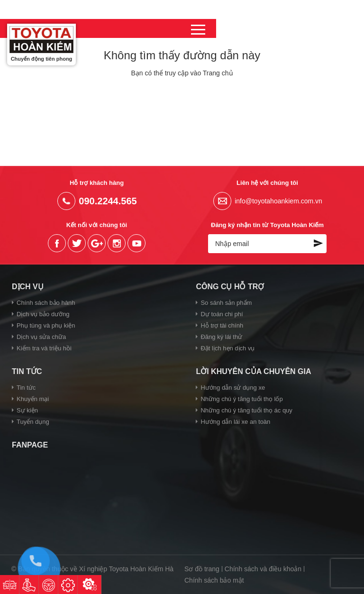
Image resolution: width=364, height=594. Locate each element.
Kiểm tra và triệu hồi (44, 348)
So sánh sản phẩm (226, 303)
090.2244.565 (308, 28)
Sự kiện (27, 410)
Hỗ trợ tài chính (222, 325)
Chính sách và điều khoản (263, 569)
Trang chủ (218, 73)
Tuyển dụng (33, 422)
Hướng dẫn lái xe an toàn (235, 422)
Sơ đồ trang (202, 569)
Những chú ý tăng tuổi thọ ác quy (246, 410)
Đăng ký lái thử (221, 337)
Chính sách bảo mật (214, 580)
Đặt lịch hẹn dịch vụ (227, 348)
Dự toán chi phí (222, 314)
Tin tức (26, 388)
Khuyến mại (33, 399)
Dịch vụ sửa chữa (41, 337)
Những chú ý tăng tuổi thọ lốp (241, 399)
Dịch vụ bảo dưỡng (43, 314)
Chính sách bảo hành (46, 303)
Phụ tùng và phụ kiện (46, 325)
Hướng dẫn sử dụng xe (233, 388)
